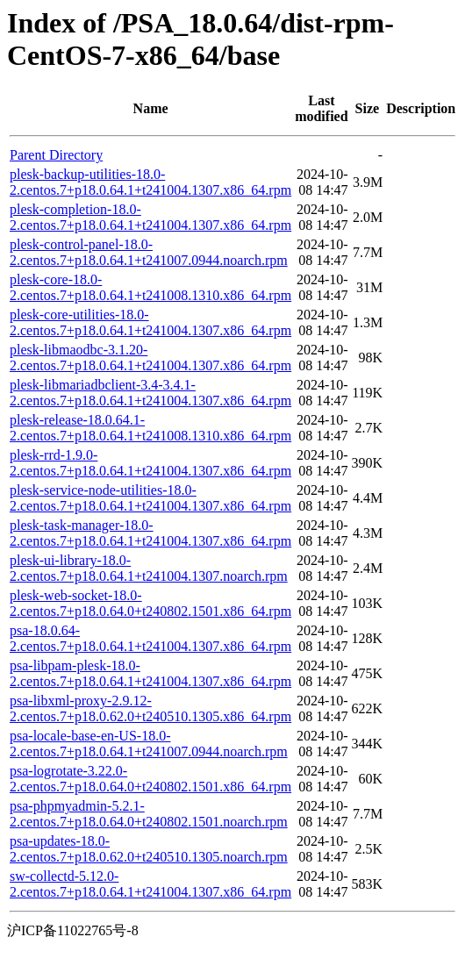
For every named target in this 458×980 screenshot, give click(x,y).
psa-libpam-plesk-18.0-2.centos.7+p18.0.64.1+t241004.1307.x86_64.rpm (150, 673)
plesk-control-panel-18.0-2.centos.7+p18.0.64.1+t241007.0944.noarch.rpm (149, 252)
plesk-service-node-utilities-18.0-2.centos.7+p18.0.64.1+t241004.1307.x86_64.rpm (150, 498)
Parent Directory (56, 155)
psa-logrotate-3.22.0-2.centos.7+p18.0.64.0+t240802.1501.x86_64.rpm (150, 779)
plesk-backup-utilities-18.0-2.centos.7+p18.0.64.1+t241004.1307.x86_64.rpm (150, 182)
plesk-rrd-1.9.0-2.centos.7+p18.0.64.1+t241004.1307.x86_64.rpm (150, 463)
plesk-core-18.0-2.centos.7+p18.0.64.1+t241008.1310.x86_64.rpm (150, 287)
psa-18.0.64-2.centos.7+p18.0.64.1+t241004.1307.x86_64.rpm (150, 638)
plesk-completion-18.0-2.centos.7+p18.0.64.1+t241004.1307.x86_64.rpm (150, 217)
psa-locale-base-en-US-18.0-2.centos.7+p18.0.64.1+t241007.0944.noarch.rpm (149, 744)
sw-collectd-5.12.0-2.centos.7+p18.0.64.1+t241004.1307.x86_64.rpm (150, 884)
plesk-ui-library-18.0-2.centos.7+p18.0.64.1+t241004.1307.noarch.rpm (149, 568)
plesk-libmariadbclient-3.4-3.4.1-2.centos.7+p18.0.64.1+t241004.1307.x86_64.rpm (150, 393)
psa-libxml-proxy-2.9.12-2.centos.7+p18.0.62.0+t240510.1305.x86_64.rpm (150, 708)
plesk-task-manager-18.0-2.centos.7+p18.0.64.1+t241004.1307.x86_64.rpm (150, 533)
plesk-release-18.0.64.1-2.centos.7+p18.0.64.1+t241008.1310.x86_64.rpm (150, 428)
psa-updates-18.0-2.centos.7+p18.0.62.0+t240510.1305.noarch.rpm (149, 849)
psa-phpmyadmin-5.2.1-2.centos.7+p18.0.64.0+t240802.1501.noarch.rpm (149, 814)
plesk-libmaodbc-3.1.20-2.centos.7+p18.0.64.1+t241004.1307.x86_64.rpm (150, 358)
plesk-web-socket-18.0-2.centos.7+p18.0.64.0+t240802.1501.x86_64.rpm (150, 603)
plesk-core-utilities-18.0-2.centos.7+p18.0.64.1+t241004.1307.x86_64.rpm (150, 322)
